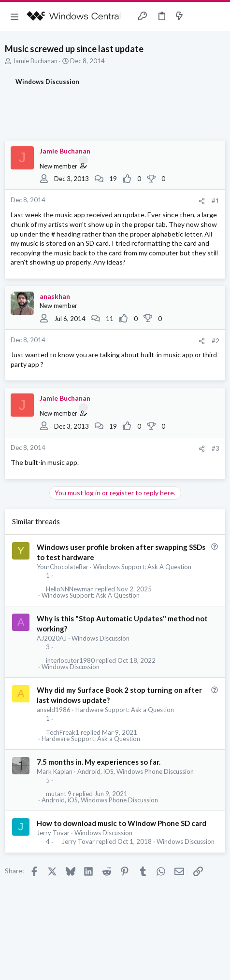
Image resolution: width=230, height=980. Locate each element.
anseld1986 (54, 710)
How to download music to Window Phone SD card (122, 823)
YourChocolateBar (63, 567)
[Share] (202, 201)
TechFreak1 (63, 733)
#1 (216, 201)
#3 (216, 448)
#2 (216, 341)
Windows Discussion (101, 638)
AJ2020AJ (52, 638)
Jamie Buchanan (35, 61)
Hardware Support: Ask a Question (125, 710)
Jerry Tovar (53, 833)
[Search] (217, 16)
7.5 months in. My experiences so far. (99, 762)
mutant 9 (59, 794)
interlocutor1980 (70, 661)
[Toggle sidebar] (198, 16)
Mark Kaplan (55, 771)
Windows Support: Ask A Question (142, 567)
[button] (14, 16)
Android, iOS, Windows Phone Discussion (136, 771)
